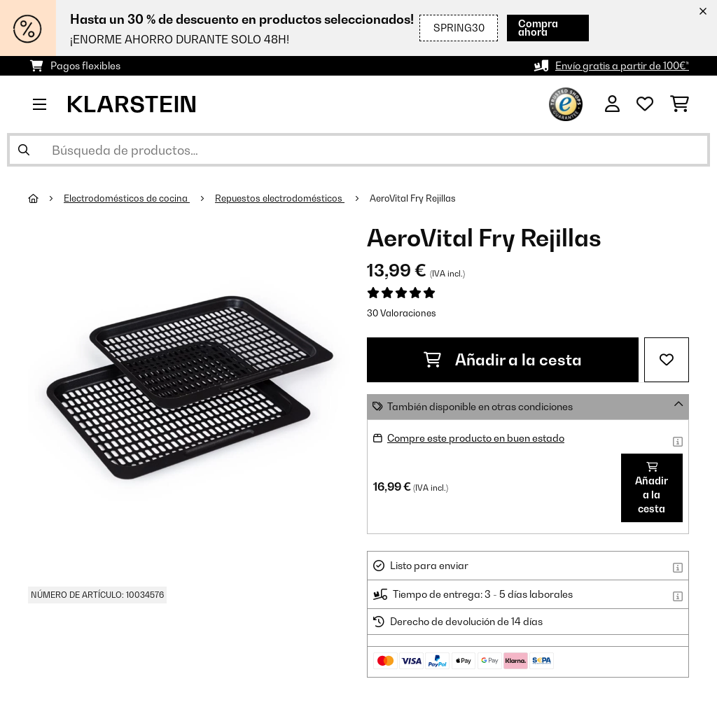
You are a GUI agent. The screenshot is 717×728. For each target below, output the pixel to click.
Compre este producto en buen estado (476, 438)
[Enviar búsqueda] (24, 150)
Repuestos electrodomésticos (280, 198)
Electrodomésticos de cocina (127, 198)
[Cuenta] (612, 104)
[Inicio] (46, 198)
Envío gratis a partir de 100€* (622, 65)
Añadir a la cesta (503, 360)
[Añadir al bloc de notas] (667, 360)
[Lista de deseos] (645, 104)
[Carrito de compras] (680, 104)
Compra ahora (538, 28)
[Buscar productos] (358, 150)
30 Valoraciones (402, 313)
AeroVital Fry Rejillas (413, 198)
